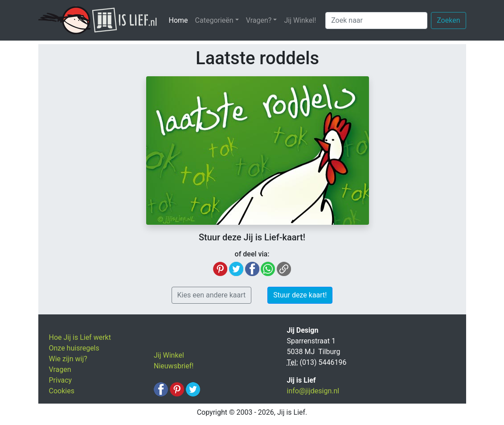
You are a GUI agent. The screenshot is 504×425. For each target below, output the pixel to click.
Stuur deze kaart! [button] (300, 295)
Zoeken (448, 20)
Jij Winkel (169, 355)
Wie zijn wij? (68, 359)
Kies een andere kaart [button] (212, 295)
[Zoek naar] (376, 21)
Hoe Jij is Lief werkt (80, 337)
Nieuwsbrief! (174, 366)
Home (180, 20)
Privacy (61, 380)
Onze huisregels (74, 348)
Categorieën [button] (214, 20)
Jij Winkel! (300, 20)
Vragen (60, 369)
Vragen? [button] (259, 20)
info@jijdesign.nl (313, 391)
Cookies (62, 391)
